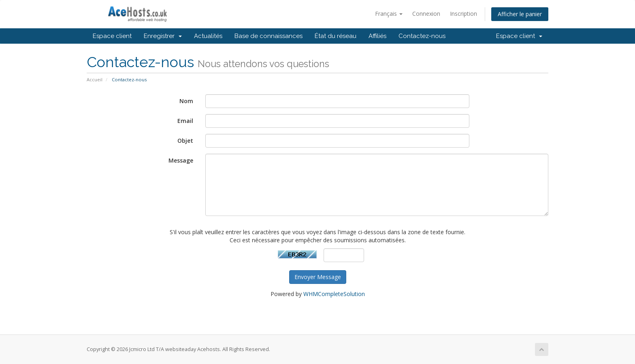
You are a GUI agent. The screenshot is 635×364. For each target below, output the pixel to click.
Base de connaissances (268, 36)
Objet (185, 141)
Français (389, 14)
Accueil (95, 79)
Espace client (112, 36)
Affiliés (377, 36)
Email (185, 121)
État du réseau (336, 36)
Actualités (208, 36)
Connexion (426, 14)
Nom (186, 101)
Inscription (463, 14)
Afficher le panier (520, 14)
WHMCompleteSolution (334, 294)
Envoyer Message (318, 277)
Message (181, 160)
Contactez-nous (422, 36)
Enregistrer (163, 36)
